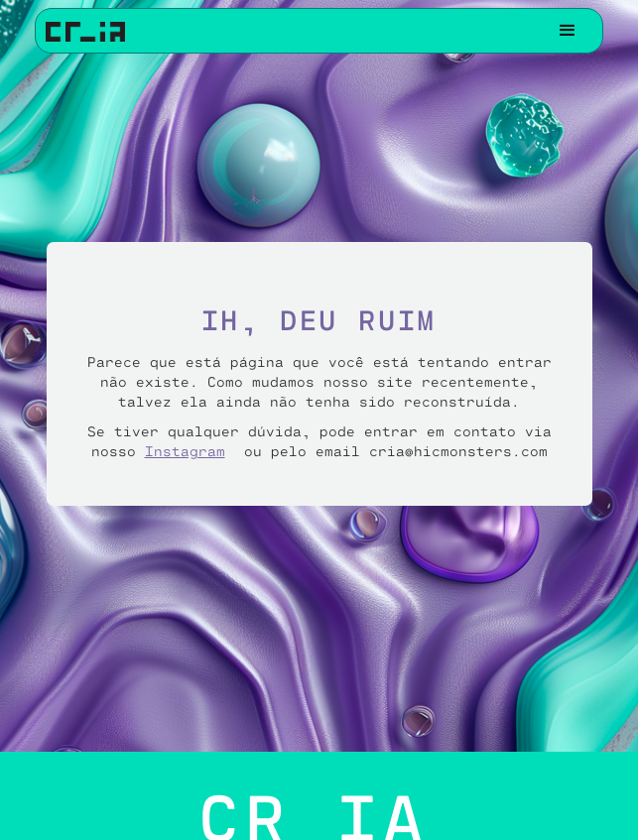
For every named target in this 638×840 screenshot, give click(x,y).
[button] (568, 31)
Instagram (185, 451)
